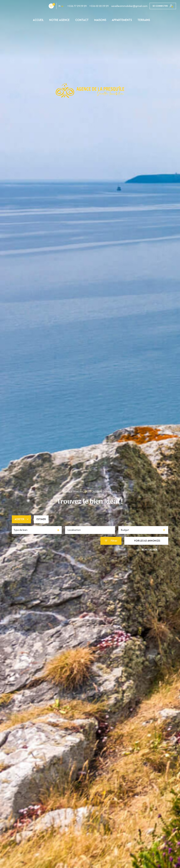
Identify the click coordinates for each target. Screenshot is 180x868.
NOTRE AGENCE (59, 20)
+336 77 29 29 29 (56, 6)
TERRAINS (144, 20)
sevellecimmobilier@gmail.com (108, 6)
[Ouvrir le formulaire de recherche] (111, 541)
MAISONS (100, 20)
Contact (82, 20)
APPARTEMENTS (122, 20)
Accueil (38, 20)
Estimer (41, 519)
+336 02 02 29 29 (78, 6)
